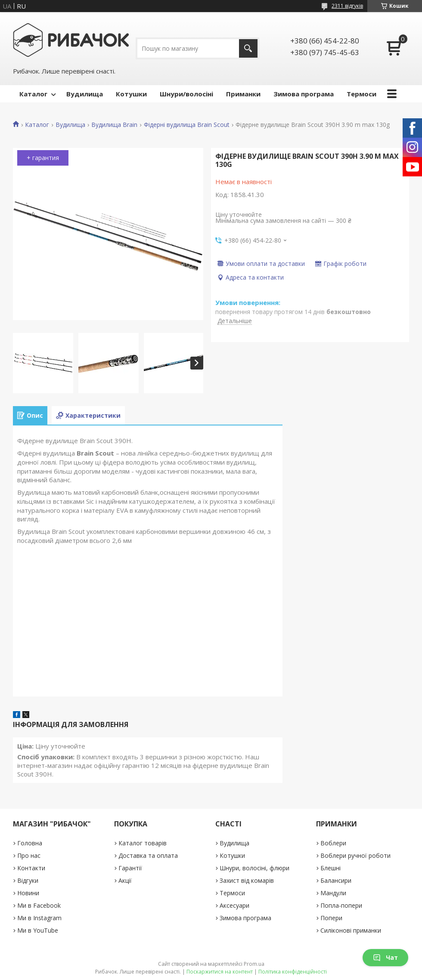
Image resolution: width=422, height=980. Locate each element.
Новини (28, 893)
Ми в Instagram (39, 918)
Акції (125, 880)
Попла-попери (341, 905)
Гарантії (130, 868)
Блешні (330, 868)
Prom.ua (254, 964)
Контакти (31, 868)
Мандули (333, 893)
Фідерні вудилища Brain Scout (187, 125)
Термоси (361, 94)
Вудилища (85, 94)
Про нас (29, 855)
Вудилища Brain (114, 125)
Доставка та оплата (148, 855)
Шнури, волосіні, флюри (254, 868)
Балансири (336, 880)
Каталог (33, 94)
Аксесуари (234, 905)
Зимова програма (304, 94)
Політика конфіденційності (293, 972)
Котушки (131, 94)
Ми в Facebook (39, 905)
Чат (385, 957)
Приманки (243, 94)
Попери (331, 918)
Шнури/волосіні (186, 94)
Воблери (333, 843)
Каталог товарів (143, 843)
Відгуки (28, 880)
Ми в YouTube (38, 930)
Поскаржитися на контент (220, 972)
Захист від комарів (247, 880)
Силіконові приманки (351, 930)
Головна (30, 843)
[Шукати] (248, 48)
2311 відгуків (347, 6)
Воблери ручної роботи (355, 855)
